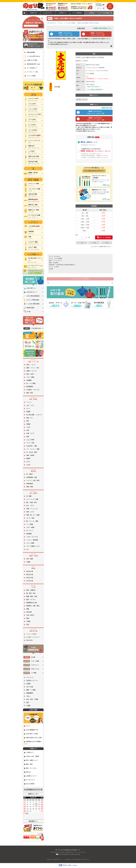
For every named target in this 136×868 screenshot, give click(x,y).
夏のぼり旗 (30, 575)
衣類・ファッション (32, 509)
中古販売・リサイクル (33, 390)
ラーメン (29, 402)
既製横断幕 (30, 693)
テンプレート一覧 (31, 72)
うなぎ (28, 427)
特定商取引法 (57, 859)
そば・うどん (30, 405)
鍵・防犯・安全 (31, 593)
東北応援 (29, 612)
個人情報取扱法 (77, 859)
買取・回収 (30, 393)
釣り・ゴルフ (30, 506)
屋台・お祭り (30, 374)
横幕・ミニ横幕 (31, 690)
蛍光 (28, 625)
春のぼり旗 (30, 571)
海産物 (28, 424)
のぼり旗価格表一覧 (31, 730)
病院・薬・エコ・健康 (33, 515)
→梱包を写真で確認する (93, 87)
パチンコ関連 (30, 543)
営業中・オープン (32, 371)
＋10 (94, 243)
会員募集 (29, 380)
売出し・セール (31, 365)
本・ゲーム (30, 531)
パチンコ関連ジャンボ (33, 546)
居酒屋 (28, 412)
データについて (30, 780)
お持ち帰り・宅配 (32, 446)
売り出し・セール (82, 100)
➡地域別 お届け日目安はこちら (102, 28)
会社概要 (49, 859)
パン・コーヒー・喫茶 (33, 449)
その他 (27, 312)
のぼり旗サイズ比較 (31, 734)
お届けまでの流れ (31, 60)
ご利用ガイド (29, 753)
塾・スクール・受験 (32, 521)
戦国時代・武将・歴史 (33, 606)
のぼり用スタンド (30, 292)
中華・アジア (30, 433)
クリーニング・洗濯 (32, 499)
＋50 (106, 243)
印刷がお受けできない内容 (33, 738)
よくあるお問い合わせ (32, 56)
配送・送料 (28, 764)
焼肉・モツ (30, 418)
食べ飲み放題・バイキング (34, 415)
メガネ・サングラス (32, 537)
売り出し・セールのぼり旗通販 (67, 23)
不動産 (28, 562)
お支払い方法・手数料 (32, 756)
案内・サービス (31, 600)
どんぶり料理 (30, 440)
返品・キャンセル (30, 768)
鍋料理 (28, 458)
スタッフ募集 (30, 377)
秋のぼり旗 (30, 578)
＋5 (82, 243)
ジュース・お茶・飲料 (33, 480)
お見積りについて (30, 776)
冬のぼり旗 (30, 581)
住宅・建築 (30, 559)
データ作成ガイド (31, 68)
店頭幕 (28, 684)
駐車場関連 (30, 387)
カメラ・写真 (30, 518)
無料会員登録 (29, 52)
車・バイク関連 (31, 383)
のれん (28, 696)
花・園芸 (29, 496)
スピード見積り (30, 76)
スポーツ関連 (30, 527)
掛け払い (28, 772)
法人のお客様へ (30, 784)
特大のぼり (30, 640)
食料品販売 (30, 484)
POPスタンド (31, 665)
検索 (41, 26)
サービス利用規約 (66, 859)
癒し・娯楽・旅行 (32, 502)
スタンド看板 (31, 661)
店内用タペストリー (32, 681)
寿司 (28, 421)
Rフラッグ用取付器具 (31, 300)
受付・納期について (31, 760)
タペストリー (30, 677)
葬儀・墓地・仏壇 (32, 596)
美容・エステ (30, 512)
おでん (28, 462)
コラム (27, 726)
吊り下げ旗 (30, 687)
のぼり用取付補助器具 (31, 296)
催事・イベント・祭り (33, 368)
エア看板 (30, 673)
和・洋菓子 (30, 474)
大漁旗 (28, 706)
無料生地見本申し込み (32, 64)
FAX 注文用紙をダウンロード (33, 790)
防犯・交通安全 (31, 590)
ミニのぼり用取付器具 (31, 304)
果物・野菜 (30, 487)
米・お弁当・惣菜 (32, 452)
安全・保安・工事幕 (32, 699)
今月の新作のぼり (33, 328)
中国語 (28, 621)
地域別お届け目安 (107, 108)
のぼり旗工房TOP (51, 23)
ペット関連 (30, 524)
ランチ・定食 (30, 443)
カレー (28, 408)
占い (28, 549)
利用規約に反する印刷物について (33, 743)
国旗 (28, 609)
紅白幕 (29, 657)
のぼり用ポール (29, 288)
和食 (28, 437)
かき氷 (28, 465)
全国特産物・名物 (32, 477)
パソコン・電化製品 (32, 540)
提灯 (28, 702)
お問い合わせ (86, 859)
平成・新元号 (30, 615)
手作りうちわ (31, 669)
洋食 (28, 430)
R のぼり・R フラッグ (33, 637)
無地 (28, 618)
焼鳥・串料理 (30, 455)
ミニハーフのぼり (32, 634)
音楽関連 (29, 534)
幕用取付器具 (29, 308)
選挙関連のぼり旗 (32, 603)
